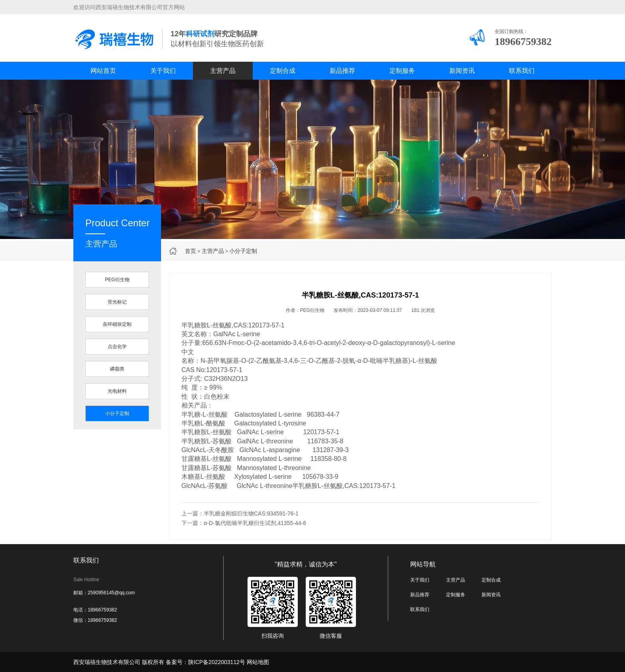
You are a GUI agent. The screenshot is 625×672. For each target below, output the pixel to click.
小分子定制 (243, 251)
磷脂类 (117, 369)
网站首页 (103, 71)
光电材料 (117, 391)
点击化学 (117, 347)
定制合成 (283, 71)
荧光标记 (117, 302)
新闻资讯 (462, 71)
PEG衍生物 (117, 280)
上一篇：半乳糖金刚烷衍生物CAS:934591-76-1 (240, 513)
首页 (191, 251)
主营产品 (223, 71)
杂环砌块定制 (117, 324)
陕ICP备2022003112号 (217, 662)
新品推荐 (342, 71)
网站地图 (258, 662)
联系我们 (522, 71)
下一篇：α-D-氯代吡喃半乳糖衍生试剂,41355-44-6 (244, 523)
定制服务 (402, 71)
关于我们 (163, 71)
